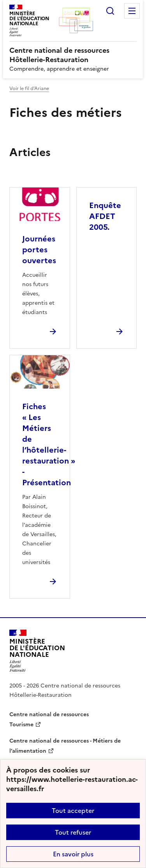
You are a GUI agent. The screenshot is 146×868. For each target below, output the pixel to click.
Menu (132, 11)
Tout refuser (73, 832)
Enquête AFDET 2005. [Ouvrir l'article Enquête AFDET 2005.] (105, 216)
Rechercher (110, 11)
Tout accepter (73, 811)
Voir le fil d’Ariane (29, 89)
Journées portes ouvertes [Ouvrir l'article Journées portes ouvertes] (39, 250)
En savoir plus (73, 854)
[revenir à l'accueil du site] (73, 55)
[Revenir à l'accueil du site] (37, 651)
